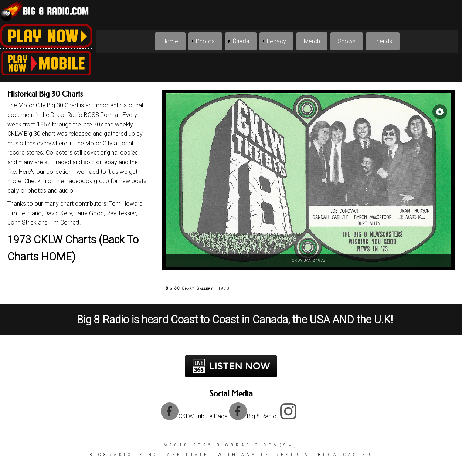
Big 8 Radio (253, 416)
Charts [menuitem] (241, 41)
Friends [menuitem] (383, 41)
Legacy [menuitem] (276, 41)
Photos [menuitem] (205, 41)
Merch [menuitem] (312, 41)
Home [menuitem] (170, 41)
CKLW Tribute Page (194, 416)
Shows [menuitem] (347, 41)
